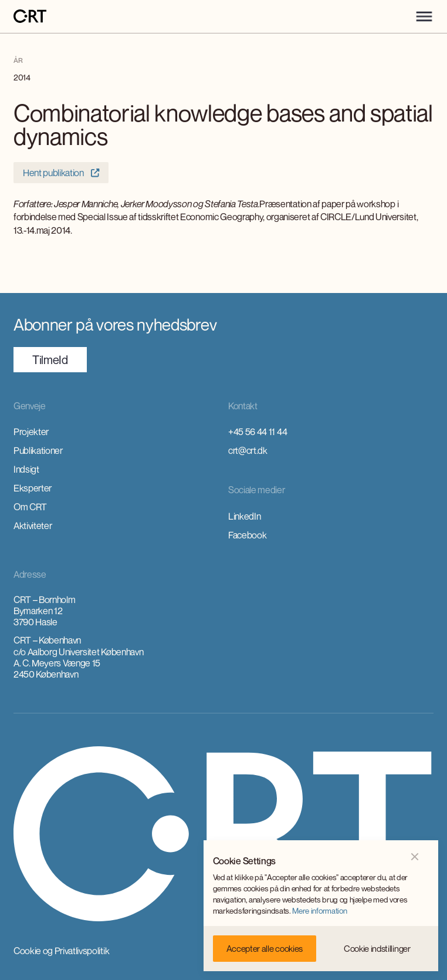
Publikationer (38, 450)
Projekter (31, 432)
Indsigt (26, 469)
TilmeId (50, 360)
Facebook (247, 535)
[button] (424, 16)
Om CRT (30, 507)
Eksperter (33, 488)
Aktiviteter (33, 526)
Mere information (319, 911)
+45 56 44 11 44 (258, 432)
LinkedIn (244, 516)
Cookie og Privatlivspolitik (61, 951)
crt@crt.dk (248, 450)
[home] (30, 17)
